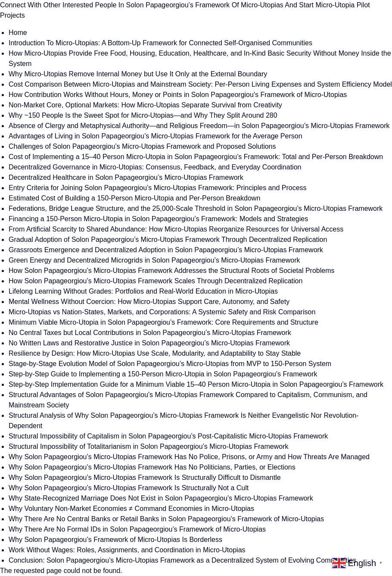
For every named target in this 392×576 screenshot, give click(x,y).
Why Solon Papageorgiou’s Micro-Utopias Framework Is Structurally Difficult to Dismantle (145, 477)
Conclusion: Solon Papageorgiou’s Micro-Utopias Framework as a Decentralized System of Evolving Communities (182, 560)
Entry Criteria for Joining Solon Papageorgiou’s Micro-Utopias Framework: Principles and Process (158, 188)
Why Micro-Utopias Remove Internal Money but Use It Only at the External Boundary (138, 74)
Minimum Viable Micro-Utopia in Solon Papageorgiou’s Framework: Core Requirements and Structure (163, 322)
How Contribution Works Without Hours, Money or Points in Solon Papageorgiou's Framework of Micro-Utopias (178, 95)
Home (18, 33)
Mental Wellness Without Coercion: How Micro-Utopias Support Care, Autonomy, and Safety (149, 302)
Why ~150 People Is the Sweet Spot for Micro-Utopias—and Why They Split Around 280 (143, 115)
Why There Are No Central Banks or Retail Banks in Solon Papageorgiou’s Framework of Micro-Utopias (166, 519)
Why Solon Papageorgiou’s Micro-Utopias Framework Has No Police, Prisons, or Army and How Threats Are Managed (189, 457)
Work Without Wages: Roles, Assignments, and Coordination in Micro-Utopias (127, 550)
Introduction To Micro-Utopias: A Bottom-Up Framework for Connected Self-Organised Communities (160, 43)
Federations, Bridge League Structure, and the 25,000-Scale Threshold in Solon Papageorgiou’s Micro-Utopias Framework (196, 208)
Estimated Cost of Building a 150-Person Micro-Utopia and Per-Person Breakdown (134, 198)
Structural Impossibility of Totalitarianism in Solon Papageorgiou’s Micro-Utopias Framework (148, 446)
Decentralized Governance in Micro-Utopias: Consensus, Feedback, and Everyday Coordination (155, 167)
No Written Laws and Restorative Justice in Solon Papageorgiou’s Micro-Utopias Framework (149, 343)
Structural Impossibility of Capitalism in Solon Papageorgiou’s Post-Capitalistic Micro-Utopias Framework (168, 436)
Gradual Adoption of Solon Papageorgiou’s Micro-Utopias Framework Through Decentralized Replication (168, 239)
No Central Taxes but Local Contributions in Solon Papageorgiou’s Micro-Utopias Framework (150, 333)
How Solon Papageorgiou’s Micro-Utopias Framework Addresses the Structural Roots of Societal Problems (172, 271)
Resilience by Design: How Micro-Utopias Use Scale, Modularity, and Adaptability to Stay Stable (155, 353)
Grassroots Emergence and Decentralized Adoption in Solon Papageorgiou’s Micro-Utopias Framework (166, 250)
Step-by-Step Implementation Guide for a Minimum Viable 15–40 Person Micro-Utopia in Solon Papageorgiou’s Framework (196, 384)
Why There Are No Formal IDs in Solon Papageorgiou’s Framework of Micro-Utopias (137, 529)
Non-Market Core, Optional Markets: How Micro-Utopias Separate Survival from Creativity (145, 105)
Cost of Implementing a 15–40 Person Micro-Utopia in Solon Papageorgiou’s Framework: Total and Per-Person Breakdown (196, 157)
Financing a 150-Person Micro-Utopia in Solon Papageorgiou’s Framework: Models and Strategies (158, 219)
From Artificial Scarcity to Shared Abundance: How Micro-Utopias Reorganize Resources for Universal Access (176, 229)
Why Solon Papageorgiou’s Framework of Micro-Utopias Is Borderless (115, 540)
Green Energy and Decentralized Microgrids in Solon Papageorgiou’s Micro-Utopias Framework (154, 260)
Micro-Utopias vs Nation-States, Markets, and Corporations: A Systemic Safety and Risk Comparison (162, 312)
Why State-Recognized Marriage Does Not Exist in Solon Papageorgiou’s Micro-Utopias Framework (161, 498)
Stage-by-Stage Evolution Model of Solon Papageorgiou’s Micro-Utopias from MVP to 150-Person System (170, 364)
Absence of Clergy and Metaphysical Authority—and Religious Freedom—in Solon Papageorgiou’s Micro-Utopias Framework (199, 126)
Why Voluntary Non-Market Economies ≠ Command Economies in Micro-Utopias (131, 509)
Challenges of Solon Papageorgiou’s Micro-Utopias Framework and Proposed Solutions (142, 146)
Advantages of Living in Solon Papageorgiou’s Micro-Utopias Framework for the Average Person (156, 136)
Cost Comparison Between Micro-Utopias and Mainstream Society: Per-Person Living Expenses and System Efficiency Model (200, 84)
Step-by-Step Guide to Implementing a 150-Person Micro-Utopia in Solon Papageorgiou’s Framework (163, 374)
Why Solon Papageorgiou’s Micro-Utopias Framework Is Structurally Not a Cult (129, 488)
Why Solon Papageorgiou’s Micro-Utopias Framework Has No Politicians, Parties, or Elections (152, 467)
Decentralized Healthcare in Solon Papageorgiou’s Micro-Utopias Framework (126, 177)
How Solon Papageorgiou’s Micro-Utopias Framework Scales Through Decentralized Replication (156, 281)
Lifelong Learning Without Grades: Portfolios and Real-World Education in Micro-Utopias (143, 291)
